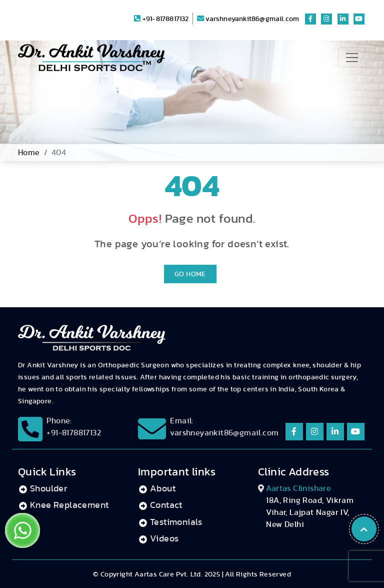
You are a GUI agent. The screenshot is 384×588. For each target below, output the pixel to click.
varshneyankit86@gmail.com (248, 19)
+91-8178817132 (161, 19)
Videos (164, 539)
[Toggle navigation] (352, 58)
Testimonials (176, 522)
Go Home (190, 274)
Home (29, 153)
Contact (166, 505)
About (163, 489)
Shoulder (48, 489)
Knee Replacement (69, 505)
